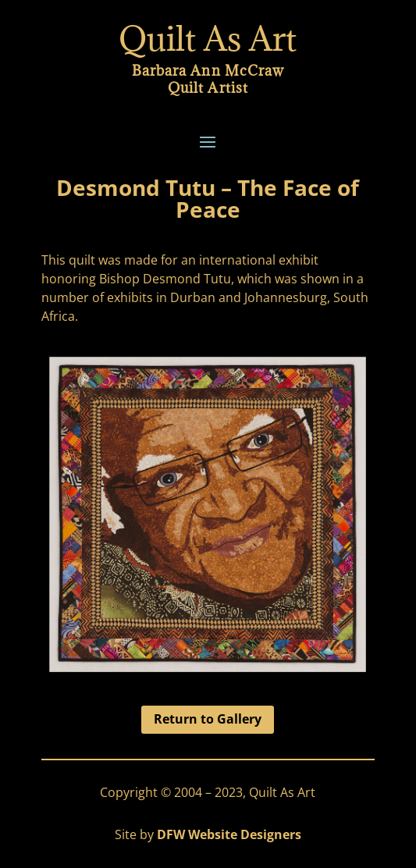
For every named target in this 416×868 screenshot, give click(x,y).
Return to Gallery (208, 719)
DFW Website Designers (229, 834)
